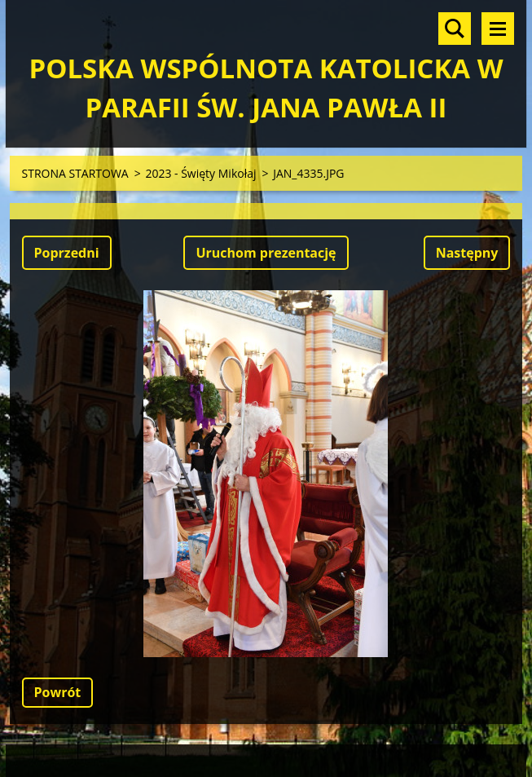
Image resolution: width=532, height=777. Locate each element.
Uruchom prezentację (266, 253)
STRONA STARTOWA (75, 173)
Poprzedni (67, 253)
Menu (498, 29)
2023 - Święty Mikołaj (200, 173)
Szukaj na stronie (455, 29)
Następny (467, 253)
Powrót (58, 692)
